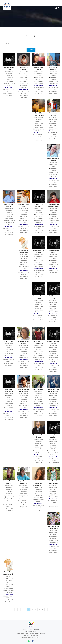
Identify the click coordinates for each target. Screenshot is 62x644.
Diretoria (42, 3)
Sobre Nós (34, 3)
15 (43, 609)
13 (36, 609)
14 (39, 609)
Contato (57, 3)
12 (32, 609)
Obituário (49, 3)
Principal (26, 3)
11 (29, 609)
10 (25, 609)
